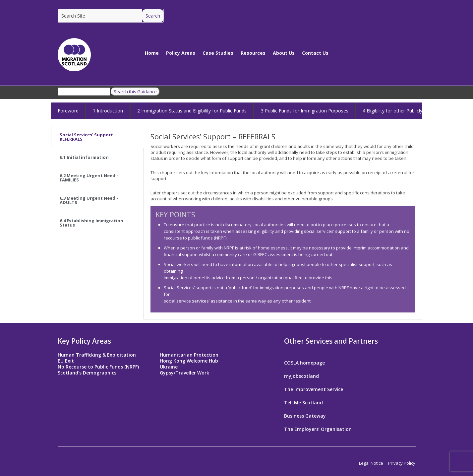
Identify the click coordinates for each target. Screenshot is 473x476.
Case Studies (218, 53)
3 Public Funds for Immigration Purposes (305, 111)
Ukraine (169, 367)
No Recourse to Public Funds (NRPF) (98, 367)
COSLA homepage (304, 363)
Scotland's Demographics (87, 373)
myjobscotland (301, 376)
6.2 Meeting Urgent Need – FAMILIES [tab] (89, 178)
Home (152, 53)
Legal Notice (371, 463)
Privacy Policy (402, 463)
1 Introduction (108, 111)
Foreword (68, 111)
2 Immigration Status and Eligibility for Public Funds (192, 111)
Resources (253, 53)
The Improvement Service (314, 390)
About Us (284, 53)
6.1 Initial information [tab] (84, 157)
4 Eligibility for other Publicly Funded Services (411, 111)
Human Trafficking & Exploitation (97, 355)
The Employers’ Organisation (318, 430)
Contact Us (315, 53)
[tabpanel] (283, 223)
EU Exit (66, 361)
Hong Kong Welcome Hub (189, 361)
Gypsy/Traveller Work (184, 373)
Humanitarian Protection (189, 355)
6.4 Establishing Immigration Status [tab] (91, 223)
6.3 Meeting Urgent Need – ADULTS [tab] (89, 200)
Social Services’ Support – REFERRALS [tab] (88, 137)
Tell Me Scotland (303, 403)
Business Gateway (305, 416)
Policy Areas (181, 53)
